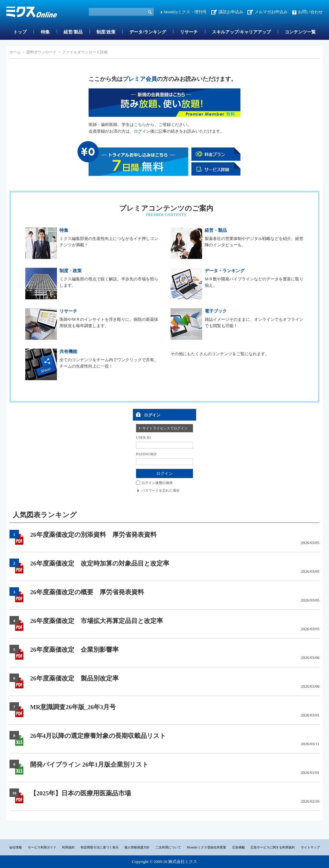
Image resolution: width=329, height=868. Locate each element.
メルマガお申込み (271, 12)
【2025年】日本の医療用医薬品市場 (81, 793)
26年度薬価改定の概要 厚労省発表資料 (87, 592)
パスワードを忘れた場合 (161, 490)
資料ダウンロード (41, 52)
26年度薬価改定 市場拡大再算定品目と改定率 (96, 621)
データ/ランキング (148, 32)
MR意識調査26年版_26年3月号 (73, 707)
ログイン (142, 131)
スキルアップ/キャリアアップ (241, 32)
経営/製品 (73, 32)
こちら (140, 125)
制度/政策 (106, 32)
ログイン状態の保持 (157, 482)
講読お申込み (231, 12)
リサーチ (189, 32)
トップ (20, 32)
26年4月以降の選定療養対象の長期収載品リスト (98, 736)
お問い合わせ (310, 12)
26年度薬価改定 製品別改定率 (74, 678)
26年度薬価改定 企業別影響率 (74, 650)
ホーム (15, 52)
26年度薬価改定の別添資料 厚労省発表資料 (93, 535)
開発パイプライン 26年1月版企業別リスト (89, 765)
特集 (45, 32)
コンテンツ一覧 (300, 32)
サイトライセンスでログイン (165, 428)
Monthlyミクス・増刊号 (185, 12)
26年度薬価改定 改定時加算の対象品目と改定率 (100, 563)
